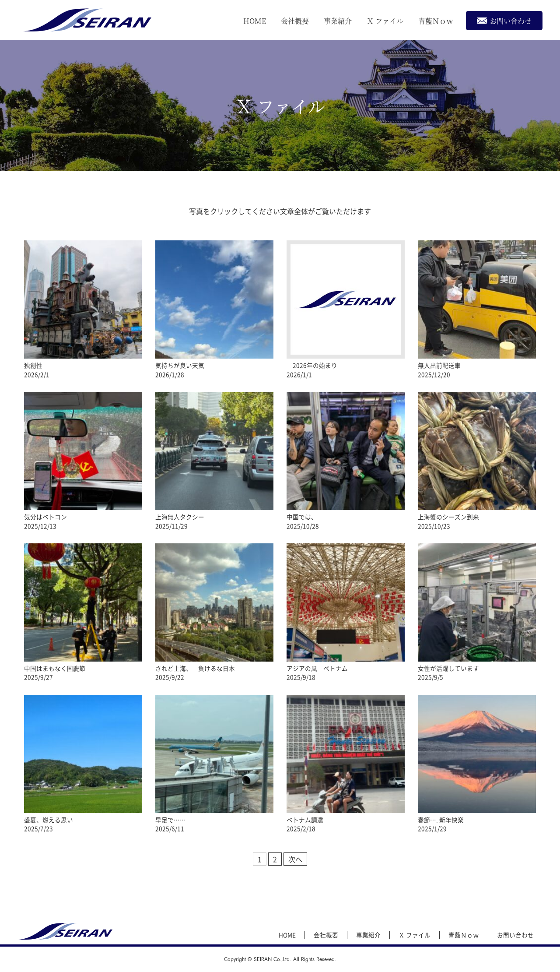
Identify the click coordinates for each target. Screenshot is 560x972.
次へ (295, 859)
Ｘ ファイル (385, 21)
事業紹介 (338, 21)
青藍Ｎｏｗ (436, 21)
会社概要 (295, 21)
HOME (255, 21)
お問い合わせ (504, 20)
